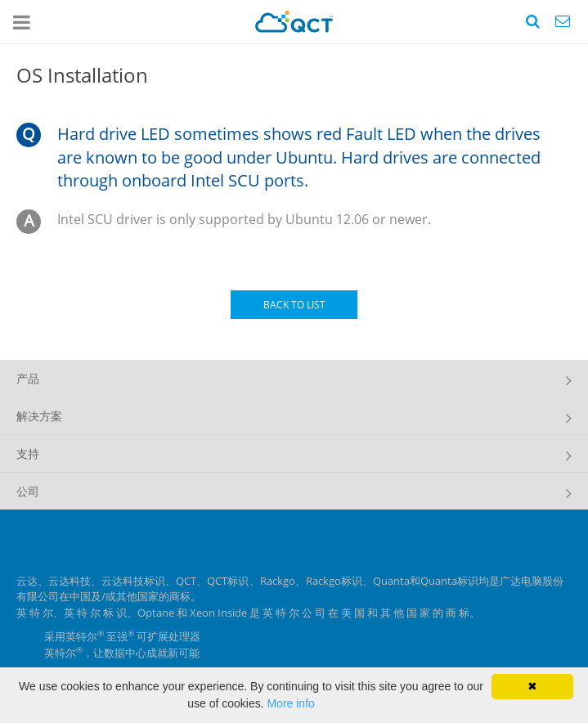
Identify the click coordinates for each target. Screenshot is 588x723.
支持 (28, 454)
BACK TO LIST (294, 305)
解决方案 (39, 416)
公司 (28, 491)
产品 (28, 378)
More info (290, 703)
